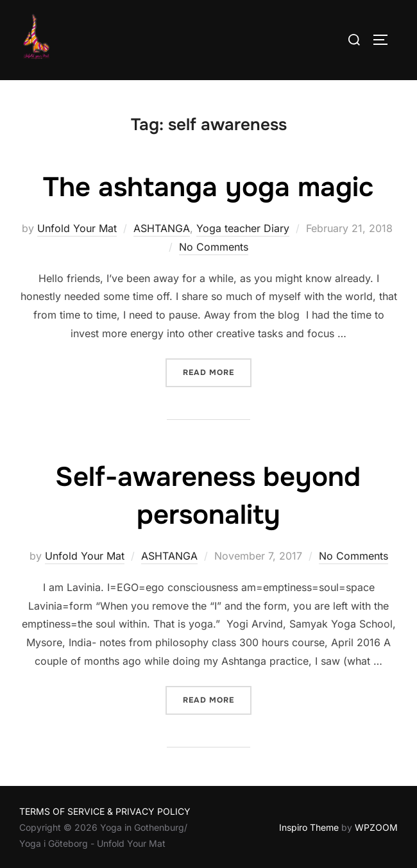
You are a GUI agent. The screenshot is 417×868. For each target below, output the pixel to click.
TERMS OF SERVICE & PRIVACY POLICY (105, 811)
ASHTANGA (162, 228)
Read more (217, 371)
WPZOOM (376, 827)
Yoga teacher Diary (243, 228)
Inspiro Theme (309, 827)
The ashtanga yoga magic (208, 187)
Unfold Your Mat (77, 228)
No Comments (214, 247)
